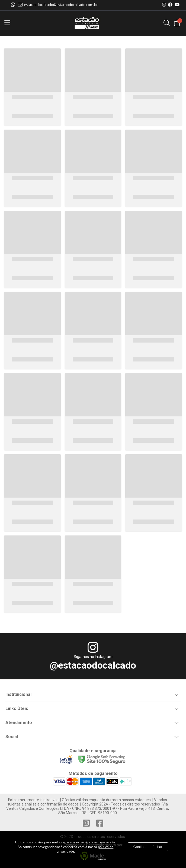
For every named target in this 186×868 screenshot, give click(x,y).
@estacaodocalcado (93, 665)
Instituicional (93, 694)
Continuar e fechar (148, 847)
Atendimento (93, 722)
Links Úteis (93, 708)
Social (93, 736)
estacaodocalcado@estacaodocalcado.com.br (58, 5)
